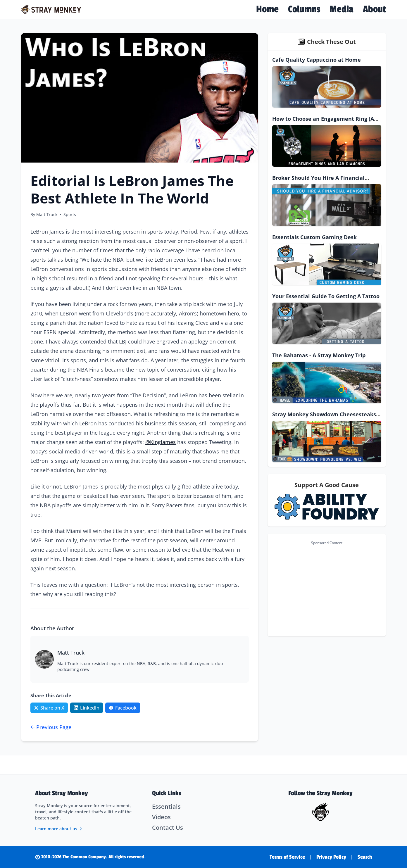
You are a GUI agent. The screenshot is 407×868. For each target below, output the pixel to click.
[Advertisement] (327, 589)
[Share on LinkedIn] (87, 708)
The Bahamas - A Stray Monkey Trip (319, 355)
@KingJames (161, 442)
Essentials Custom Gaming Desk (314, 237)
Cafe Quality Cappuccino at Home (317, 60)
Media (342, 9)
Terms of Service (287, 857)
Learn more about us (59, 829)
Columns (304, 9)
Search (365, 857)
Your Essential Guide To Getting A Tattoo (326, 296)
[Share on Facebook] (123, 708)
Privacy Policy (331, 857)
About (374, 9)
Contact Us (168, 828)
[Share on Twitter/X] (49, 708)
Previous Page (51, 727)
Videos (161, 817)
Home (267, 9)
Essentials (166, 806)
